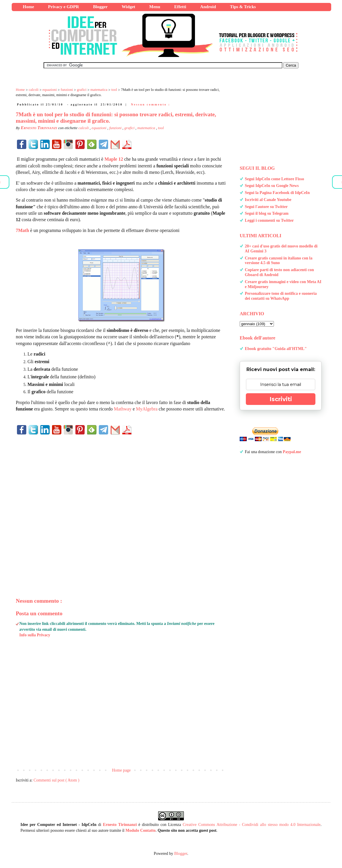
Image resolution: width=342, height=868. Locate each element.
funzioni (116, 128)
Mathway (123, 409)
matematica (147, 128)
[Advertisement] (121, 506)
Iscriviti (281, 399)
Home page (121, 770)
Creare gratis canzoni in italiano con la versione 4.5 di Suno (279, 261)
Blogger (181, 854)
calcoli (84, 128)
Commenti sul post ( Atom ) (57, 780)
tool (161, 128)
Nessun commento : (151, 104)
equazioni (99, 128)
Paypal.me (292, 452)
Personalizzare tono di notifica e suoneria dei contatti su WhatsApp (281, 296)
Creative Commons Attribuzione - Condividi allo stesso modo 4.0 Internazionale (252, 825)
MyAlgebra (147, 409)
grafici (130, 128)
